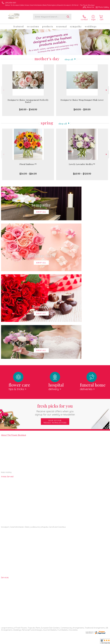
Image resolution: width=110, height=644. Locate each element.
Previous (3, 89)
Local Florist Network (88, 642)
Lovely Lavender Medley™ (82, 163)
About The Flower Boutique (14, 346)
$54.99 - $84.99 (28, 172)
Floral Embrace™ (28, 163)
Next (107, 89)
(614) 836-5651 (11, 3)
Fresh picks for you (55, 320)
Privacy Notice (73, 642)
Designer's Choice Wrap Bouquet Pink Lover (82, 98)
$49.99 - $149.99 (28, 108)
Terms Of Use (60, 642)
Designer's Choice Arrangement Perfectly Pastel (28, 100)
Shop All (69, 58)
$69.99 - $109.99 (82, 172)
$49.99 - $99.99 (82, 108)
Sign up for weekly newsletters (55, 332)
